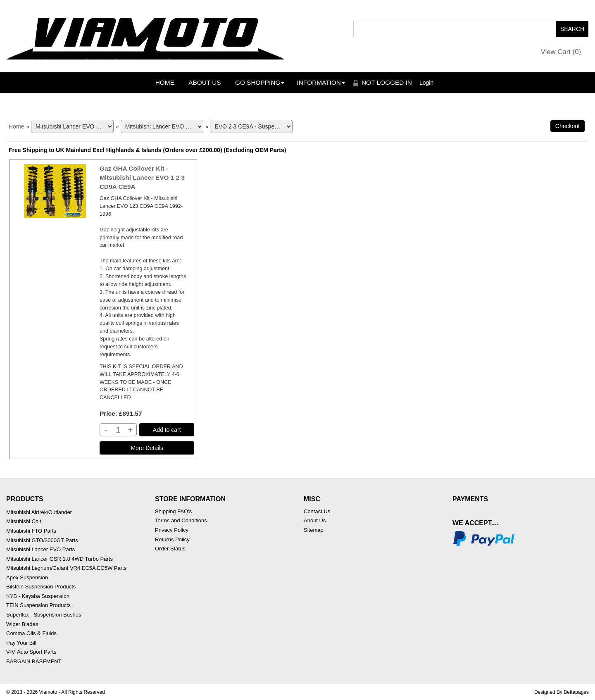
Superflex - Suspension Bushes (44, 615)
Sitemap (314, 530)
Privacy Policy (172, 530)
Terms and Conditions (181, 520)
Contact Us (317, 511)
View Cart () (561, 52)
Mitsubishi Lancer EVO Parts (40, 549)
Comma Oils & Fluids (31, 633)
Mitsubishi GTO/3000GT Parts (42, 540)
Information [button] (321, 82)
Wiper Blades (22, 624)
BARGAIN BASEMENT (34, 661)
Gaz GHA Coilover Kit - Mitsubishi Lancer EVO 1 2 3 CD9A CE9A (142, 177)
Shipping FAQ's (173, 511)
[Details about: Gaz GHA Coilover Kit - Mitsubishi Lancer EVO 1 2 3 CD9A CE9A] (147, 448)
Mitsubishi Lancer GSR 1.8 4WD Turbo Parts (59, 559)
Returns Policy (172, 539)
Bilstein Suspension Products (41, 587)
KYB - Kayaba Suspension (38, 596)
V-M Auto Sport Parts (31, 652)
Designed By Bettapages (562, 692)
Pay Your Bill (21, 643)
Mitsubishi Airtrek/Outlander (39, 512)
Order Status (170, 549)
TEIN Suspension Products (38, 605)
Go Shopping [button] (260, 82)
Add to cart (167, 430)
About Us (205, 82)
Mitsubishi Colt (24, 521)
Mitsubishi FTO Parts (31, 531)
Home (165, 82)
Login (426, 83)
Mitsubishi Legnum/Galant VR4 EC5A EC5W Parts (66, 568)
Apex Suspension (27, 577)
